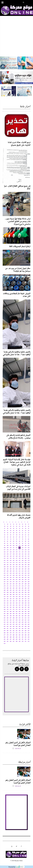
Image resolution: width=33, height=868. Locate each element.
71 (29, 537)
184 (17, 565)
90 (5, 543)
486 (5, 637)
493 (26, 637)
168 (23, 560)
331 (26, 599)
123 (23, 550)
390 (14, 614)
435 (14, 624)
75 (14, 539)
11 (11, 524)
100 (8, 546)
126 (5, 552)
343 (8, 603)
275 (20, 586)
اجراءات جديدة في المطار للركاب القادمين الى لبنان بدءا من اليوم (18, 488)
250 (26, 580)
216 (5, 573)
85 (17, 541)
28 (8, 529)
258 (23, 582)
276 (23, 586)
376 (26, 609)
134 (29, 552)
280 (8, 588)
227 (11, 575)
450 (5, 629)
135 (5, 554)
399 (14, 616)
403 (26, 616)
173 (11, 563)
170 (29, 560)
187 (26, 565)
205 (26, 569)
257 (20, 582)
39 (14, 531)
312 (23, 595)
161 (29, 558)
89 (29, 541)
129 (14, 552)
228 (14, 575)
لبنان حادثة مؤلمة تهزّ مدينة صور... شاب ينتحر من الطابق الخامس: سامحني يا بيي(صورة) (18, 222)
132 (23, 552)
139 (17, 554)
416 (11, 620)
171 (5, 563)
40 (17, 531)
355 (17, 605)
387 (5, 614)
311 (19, 595)
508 (17, 641)
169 (26, 560)
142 (26, 554)
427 (17, 622)
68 (20, 537)
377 (29, 609)
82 (8, 541)
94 (17, 543)
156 (14, 558)
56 (11, 535)
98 (29, 543)
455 (20, 629)
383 (20, 612)
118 (8, 550)
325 (8, 599)
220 (17, 573)
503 (29, 639)
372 (14, 609)
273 (14, 586)
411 (22, 618)
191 (11, 567)
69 (23, 537)
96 (23, 543)
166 (17, 560)
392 (20, 614)
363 (14, 607)
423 (5, 622)
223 (26, 573)
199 (8, 569)
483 (23, 635)
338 (20, 601)
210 (14, 571)
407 (11, 618)
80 (29, 539)
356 (20, 605)
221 (20, 573)
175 (17, 563)
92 (11, 543)
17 (29, 524)
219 (14, 573)
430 (26, 622)
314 (29, 595)
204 (23, 569)
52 (26, 533)
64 (8, 537)
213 (23, 571)
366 (23, 607)
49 (17, 533)
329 (20, 599)
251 (29, 580)
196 (26, 567)
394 (26, 614)
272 (11, 586)
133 (26, 552)
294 (23, 590)
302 (20, 592)
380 (11, 612)
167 (20, 560)
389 (11, 614)
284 (20, 588)
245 (11, 580)
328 (17, 599)
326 (11, 599)
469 (8, 633)
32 (20, 529)
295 (26, 590)
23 (20, 526)
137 (11, 554)
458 (29, 629)
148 (17, 556)
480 (14, 635)
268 (26, 584)
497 (11, 639)
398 (11, 616)
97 (26, 543)
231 (23, 575)
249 (23, 580)
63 (5, 537)
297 (5, 592)
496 (8, 639)
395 (29, 614)
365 (20, 607)
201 (14, 569)
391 (17, 614)
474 (23, 633)
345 (14, 603)
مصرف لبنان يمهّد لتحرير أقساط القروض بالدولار (19, 516)
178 (26, 563)
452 (11, 629)
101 (11, 546)
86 (20, 541)
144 (5, 556)
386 (29, 612)
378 (5, 612)
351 (5, 605)
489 (14, 637)
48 (14, 533)
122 (20, 550)
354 (14, 605)
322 (26, 597)
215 (29, 571)
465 (23, 631)
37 (8, 531)
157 (17, 558)
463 (17, 631)
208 (8, 571)
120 (14, 550)
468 (5, 633)
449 (29, 626)
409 (17, 618)
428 (20, 622)
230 (20, 575)
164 (11, 560)
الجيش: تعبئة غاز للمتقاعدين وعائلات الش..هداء (17, 295)
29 (11, 529)
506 (11, 641)
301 (17, 592)
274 (17, 586)
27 (5, 529)
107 (29, 546)
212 (20, 571)
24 (23, 526)
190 (8, 567)
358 (26, 605)
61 (26, 535)
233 (29, 575)
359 (29, 605)
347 (20, 603)
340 (26, 601)
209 (11, 571)
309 (14, 595)
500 (20, 639)
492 (23, 637)
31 (17, 529)
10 (8, 524)
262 (8, 584)
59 (20, 535)
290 (11, 590)
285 (23, 588)
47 (11, 533)
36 (5, 531)
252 (5, 582)
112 (16, 548)
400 (17, 616)
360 (5, 607)
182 (11, 565)
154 (8, 558)
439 (26, 624)
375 (23, 609)
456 (23, 629)
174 (14, 563)
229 (17, 575)
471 (14, 633)
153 (5, 558)
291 (14, 590)
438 (23, 624)
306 (5, 595)
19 (8, 526)
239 (20, 578)
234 (5, 578)
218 (11, 573)
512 (29, 641)
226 (8, 575)
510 (23, 641)
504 (5, 641)
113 (19, 548)
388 (8, 614)
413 (29, 618)
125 (29, 550)
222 (23, 573)
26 (29, 526)
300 (14, 592)
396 (5, 616)
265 (17, 584)
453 (14, 629)
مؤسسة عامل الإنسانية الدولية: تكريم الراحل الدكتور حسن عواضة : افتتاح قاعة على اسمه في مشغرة (17, 462)
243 (5, 580)
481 (17, 635)
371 (11, 609)
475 (26, 633)
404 (29, 616)
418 (17, 620)
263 (11, 584)
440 (29, 624)
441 (5, 626)
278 (29, 586)
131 (20, 552)
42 (23, 531)
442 (8, 626)
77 (20, 539)
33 (23, 529)
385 (26, 612)
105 (23, 546)
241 (26, 578)
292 (17, 590)
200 (11, 569)
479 (11, 635)
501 (23, 639)
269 (29, 584)
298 (8, 592)
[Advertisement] (16, 38)
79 (26, 539)
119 (11, 550)
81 (5, 541)
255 (14, 582)
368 (29, 607)
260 (29, 582)
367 (26, 607)
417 (14, 620)
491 (20, 637)
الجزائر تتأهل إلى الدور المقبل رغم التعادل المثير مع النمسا (18, 744)
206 (29, 569)
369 (5, 609)
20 (11, 526)
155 (11, 558)
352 (8, 605)
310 (17, 595)
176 (20, 563)
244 (8, 580)
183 (14, 565)
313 (26, 595)
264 (14, 584)
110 (11, 548)
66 (14, 537)
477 (5, 635)
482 (20, 635)
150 (23, 556)
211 (16, 571)
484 (26, 635)
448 (26, 626)
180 (5, 565)
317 (11, 597)
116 (28, 548)
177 (23, 563)
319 (17, 597)
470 (11, 633)
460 (8, 631)
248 (20, 580)
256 (17, 582)
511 (25, 641)
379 (8, 612)
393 (23, 614)
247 (17, 580)
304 (26, 592)
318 (14, 597)
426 (14, 622)
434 (11, 624)
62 (29, 535)
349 (26, 603)
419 (20, 620)
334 (8, 601)
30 (14, 529)
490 (17, 637)
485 (29, 635)
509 (20, 641)
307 (8, 595)
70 (26, 537)
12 (14, 524)
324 (5, 599)
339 (23, 601)
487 (8, 637)
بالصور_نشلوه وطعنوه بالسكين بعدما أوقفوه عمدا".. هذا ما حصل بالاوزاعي (17, 353)
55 (8, 535)
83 (11, 541)
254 (11, 582)
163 (8, 560)
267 (23, 584)
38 (11, 531)
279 (5, 588)
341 (29, 601)
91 (8, 543)
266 (20, 584)
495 (5, 639)
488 (11, 637)
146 (11, 556)
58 (17, 535)
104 (20, 546)
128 (11, 552)
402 (23, 616)
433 (8, 624)
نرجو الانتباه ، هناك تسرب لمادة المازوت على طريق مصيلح (19, 144)
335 (11, 601)
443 (11, 626)
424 (8, 622)
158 (20, 558)
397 (8, 616)
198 (5, 569)
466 (26, 631)
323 (29, 597)
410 (20, 618)
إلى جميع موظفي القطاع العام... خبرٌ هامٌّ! (17, 187)
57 (14, 535)
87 (23, 541)
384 (23, 612)
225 (5, 575)
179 (29, 563)
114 (22, 548)
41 (20, 531)
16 (26, 524)
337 (17, 601)
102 (14, 546)
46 (8, 533)
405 (5, 618)
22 (17, 526)
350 (29, 603)
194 (20, 567)
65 (11, 537)
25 (26, 526)
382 (17, 612)
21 (14, 526)
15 (23, 524)
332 (29, 599)
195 (23, 567)
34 (26, 529)
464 (20, 631)
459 (5, 631)
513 (5, 644)
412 (26, 618)
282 (14, 588)
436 (17, 624)
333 (5, 601)
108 (5, 548)
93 (14, 543)
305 (29, 592)
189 (5, 567)
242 (29, 578)
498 (14, 639)
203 (20, 569)
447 (23, 626)
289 (8, 590)
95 (20, 543)
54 (5, 535)
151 (26, 556)
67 (17, 537)
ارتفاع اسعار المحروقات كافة (20, 247)
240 (23, 578)
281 (11, 588)
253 (8, 582)
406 (8, 618)
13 (17, 524)
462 (14, 631)
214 (26, 571)
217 (8, 573)
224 (29, 573)
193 (17, 567)
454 (17, 629)
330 (23, 599)
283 (17, 588)
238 (17, 578)
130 (17, 552)
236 (11, 578)
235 (8, 578)
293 (20, 590)
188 (29, 565)
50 (20, 533)
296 (29, 590)
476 (29, 633)
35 (29, 529)
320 (20, 597)
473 (20, 633)
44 (29, 531)
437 (20, 624)
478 (8, 635)
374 (20, 609)
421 (26, 620)
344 (11, 603)
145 (8, 556)
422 (29, 620)
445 (17, 626)
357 (23, 605)
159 (23, 558)
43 (26, 531)
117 (5, 550)
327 (14, 599)
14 (20, 524)
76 (17, 539)
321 (23, 597)
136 (8, 554)
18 (5, 526)
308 (11, 595)
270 (5, 586)
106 (26, 546)
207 (5, 571)
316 (8, 597)
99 (5, 546)
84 (14, 541)
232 (26, 575)
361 (8, 607)
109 (8, 548)
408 (14, 618)
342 (5, 603)
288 (5, 590)
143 (29, 554)
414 (5, 620)
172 (8, 563)
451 (8, 629)
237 (14, 578)
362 (11, 607)
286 (26, 588)
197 (29, 567)
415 (8, 620)
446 (20, 626)
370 (8, 609)
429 (23, 622)
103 (17, 546)
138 (14, 554)
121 (17, 550)
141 (23, 554)
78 (23, 539)
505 (8, 641)
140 (20, 554)
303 (23, 592)
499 (17, 639)
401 (20, 616)
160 (26, 558)
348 (23, 603)
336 (14, 601)
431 (29, 622)
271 (8, 586)
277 (26, 586)
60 (23, 535)
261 (5, 584)
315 (5, 597)
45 (5, 533)
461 (11, 631)
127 (8, 552)
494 (29, 637)
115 (25, 548)
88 (26, 541)
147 (14, 556)
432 (5, 624)
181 (8, 565)
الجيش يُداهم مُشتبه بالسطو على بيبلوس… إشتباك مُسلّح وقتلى (18, 437)
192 (14, 567)
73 (8, 539)
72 (5, 539)
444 (14, 626)
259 (26, 582)
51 (23, 533)
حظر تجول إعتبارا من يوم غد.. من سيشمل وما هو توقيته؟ (18, 270)
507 (14, 641)
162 (5, 560)
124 (26, 550)
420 (23, 620)
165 (14, 560)
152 (29, 556)
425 (11, 622)
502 (26, 639)
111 (14, 548)
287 (29, 588)
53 (29, 533)
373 (17, 609)
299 (11, 592)
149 (20, 556)
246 (14, 580)
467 (29, 631)
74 (11, 539)
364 (17, 607)
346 (17, 603)
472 (17, 633)
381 (14, 612)
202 (17, 569)
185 (20, 565)
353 (11, 605)
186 (23, 565)
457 (26, 629)
